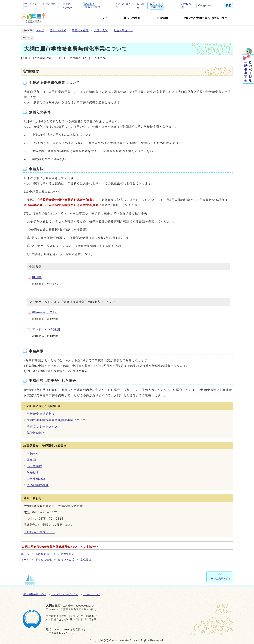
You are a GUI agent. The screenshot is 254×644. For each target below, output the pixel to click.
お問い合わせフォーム (40, 532)
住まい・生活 (66, 560)
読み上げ (89, 4)
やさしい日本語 (123, 6)
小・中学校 (35, 466)
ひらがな (141, 6)
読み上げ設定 (93, 7)
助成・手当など (123, 31)
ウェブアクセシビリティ (64, 594)
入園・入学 (101, 31)
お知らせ (33, 454)
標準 (153, 7)
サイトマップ (31, 6)
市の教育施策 (66, 554)
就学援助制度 (36, 433)
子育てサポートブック (42, 426)
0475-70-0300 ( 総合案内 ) (69, 629)
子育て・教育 (80, 31)
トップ (40, 31)
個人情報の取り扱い (35, 594)
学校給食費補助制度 (41, 414)
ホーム (25, 554)
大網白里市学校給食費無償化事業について (56, 420)
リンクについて (92, 594)
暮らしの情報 (58, 31)
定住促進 (86, 560)
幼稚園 (31, 460)
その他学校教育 (38, 485)
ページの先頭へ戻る (220, 579)
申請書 (34, 277)
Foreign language (67, 6)
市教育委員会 (44, 554)
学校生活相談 (36, 479)
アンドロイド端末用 (44, 329)
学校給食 (33, 473)
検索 (228, 6)
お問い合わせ (49, 6)
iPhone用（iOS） (42, 312)
